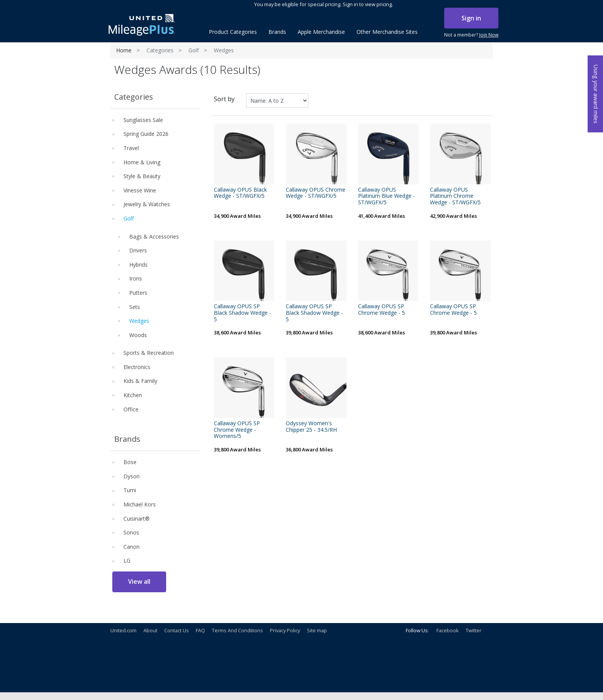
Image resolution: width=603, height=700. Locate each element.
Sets (135, 307)
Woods (138, 335)
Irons (136, 278)
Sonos (131, 532)
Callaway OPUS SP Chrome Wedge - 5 (381, 310)
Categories (160, 50)
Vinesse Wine (140, 190)
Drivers (138, 250)
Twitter (474, 630)
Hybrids (138, 265)
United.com (123, 630)
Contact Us (177, 630)
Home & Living (142, 162)
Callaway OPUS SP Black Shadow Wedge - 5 (242, 313)
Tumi (130, 490)
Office (131, 409)
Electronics (137, 367)
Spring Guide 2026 (146, 134)
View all (139, 581)
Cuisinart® (137, 519)
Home (124, 50)
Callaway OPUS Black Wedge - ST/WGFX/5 (240, 193)
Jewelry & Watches (147, 204)
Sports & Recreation (149, 353)
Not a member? (471, 35)
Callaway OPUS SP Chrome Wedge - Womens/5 (237, 430)
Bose (130, 462)
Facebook (448, 630)
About (150, 630)
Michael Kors (140, 504)
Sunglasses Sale (143, 120)
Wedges (139, 321)
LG (127, 561)
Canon (132, 547)
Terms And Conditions (237, 630)
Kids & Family (140, 381)
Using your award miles (596, 94)
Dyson (132, 476)
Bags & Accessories (154, 236)
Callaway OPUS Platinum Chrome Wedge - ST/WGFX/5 (455, 196)
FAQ (200, 630)
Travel (131, 148)
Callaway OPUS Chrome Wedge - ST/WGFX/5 (316, 193)
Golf (194, 50)
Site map (317, 630)
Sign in (471, 18)
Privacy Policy (285, 630)
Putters (138, 293)
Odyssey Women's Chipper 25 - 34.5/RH (311, 427)
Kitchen (133, 395)
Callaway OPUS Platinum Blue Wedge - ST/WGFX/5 (386, 196)
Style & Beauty (142, 176)
